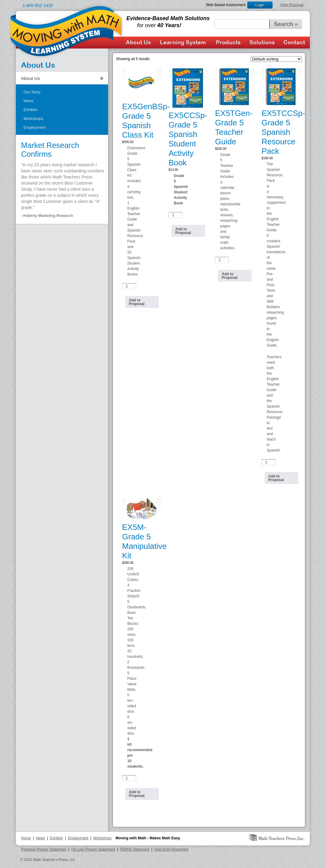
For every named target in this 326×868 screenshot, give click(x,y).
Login (260, 5)
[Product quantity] (129, 286)
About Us (139, 43)
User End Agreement (171, 849)
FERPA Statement (135, 849)
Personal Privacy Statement (44, 849)
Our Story (32, 92)
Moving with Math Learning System (67, 31)
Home (26, 838)
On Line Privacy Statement (93, 849)
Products (228, 43)
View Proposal (292, 5)
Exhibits (31, 110)
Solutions (262, 43)
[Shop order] (276, 59)
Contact (295, 43)
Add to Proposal (137, 302)
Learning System (183, 43)
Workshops (33, 119)
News (29, 101)
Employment (34, 127)
